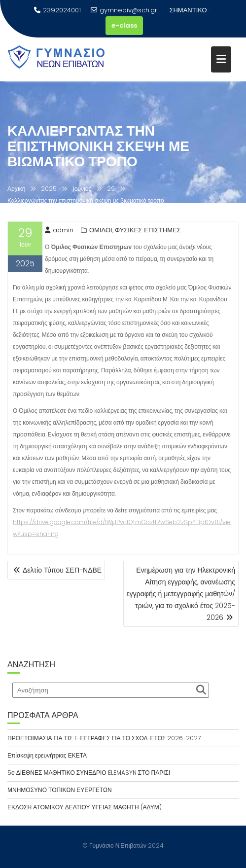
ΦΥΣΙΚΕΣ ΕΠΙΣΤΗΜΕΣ (148, 231)
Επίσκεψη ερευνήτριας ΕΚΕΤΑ (47, 755)
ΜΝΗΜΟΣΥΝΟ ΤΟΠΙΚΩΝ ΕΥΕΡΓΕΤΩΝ (60, 790)
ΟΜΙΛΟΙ (101, 231)
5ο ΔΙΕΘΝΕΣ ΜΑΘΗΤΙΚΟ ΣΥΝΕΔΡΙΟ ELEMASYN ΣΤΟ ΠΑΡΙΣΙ (89, 773)
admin (59, 231)
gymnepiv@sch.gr (124, 10)
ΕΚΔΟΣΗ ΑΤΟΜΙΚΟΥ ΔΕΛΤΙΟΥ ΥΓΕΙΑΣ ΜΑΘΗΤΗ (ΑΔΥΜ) (85, 807)
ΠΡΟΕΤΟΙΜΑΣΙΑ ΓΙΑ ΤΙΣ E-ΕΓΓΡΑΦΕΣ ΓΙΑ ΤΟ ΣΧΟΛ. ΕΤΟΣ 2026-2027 (104, 738)
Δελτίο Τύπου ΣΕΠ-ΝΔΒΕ (62, 570)
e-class (124, 25)
